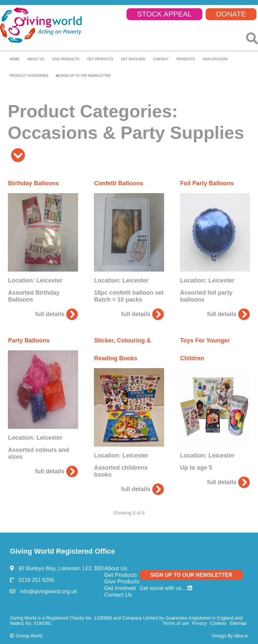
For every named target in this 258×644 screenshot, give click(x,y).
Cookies (218, 623)
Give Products (122, 582)
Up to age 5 (196, 468)
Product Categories (29, 76)
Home (14, 59)
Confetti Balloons (118, 183)
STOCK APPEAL (164, 14)
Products (186, 59)
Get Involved (133, 59)
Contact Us (118, 595)
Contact (161, 59)
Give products (66, 59)
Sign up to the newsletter (83, 76)
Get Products (100, 59)
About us (36, 59)
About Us (116, 568)
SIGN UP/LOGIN (215, 59)
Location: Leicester (35, 280)
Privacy (199, 623)
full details (56, 314)
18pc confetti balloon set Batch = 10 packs (129, 296)
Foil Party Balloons (207, 183)
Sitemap (238, 623)
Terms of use (176, 623)
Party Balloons (29, 340)
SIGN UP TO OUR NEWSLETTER (191, 575)
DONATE (231, 14)
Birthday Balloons (33, 183)
